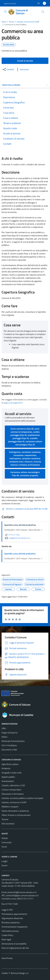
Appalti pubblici (8, 777)
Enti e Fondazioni (9, 745)
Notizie (5, 838)
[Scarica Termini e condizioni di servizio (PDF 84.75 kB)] (24, 509)
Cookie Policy (7, 935)
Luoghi (5, 861)
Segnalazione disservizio (12, 918)
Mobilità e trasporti (10, 807)
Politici (4, 737)
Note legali (6, 939)
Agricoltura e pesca (10, 764)
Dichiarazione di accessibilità (14, 944)
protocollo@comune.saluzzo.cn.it (22, 892)
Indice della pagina (25, 85)
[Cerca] (43, 12)
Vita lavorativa (8, 824)
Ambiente (6, 768)
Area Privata (7, 958)
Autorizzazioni (8, 781)
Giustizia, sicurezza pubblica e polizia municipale (22, 798)
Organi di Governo (10, 733)
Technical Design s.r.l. (20, 973)
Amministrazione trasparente (15, 927)
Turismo (5, 819)
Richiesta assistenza (11, 922)
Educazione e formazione (13, 794)
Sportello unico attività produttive (20, 554)
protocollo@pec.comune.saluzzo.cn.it (22, 895)
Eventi (4, 865)
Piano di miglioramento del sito (15, 948)
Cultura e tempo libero (11, 790)
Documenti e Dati (9, 750)
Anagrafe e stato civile (12, 773)
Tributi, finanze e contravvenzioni (16, 815)
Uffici (4, 728)
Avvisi (4, 847)
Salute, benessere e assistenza (15, 811)
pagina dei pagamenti (13, 403)
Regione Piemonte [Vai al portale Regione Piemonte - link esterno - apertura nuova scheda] (10, 4)
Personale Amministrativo (13, 741)
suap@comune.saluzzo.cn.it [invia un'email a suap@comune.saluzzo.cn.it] (17, 538)
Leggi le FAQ (7, 910)
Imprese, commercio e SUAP (14, 802)
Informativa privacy (10, 931)
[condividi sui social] (8, 69)
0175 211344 (12, 535)
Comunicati (7, 842)
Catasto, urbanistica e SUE (13, 785)
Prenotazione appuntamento (14, 914)
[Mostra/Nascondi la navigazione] (5, 12)
